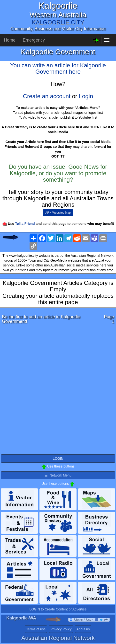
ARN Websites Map (58, 213)
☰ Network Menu (58, 475)
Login (86, 96)
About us (83, 629)
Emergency (34, 40)
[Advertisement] (58, 391)
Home (10, 40)
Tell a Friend (25, 224)
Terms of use (36, 629)
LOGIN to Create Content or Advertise (58, 609)
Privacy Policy (61, 629)
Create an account (47, 96)
